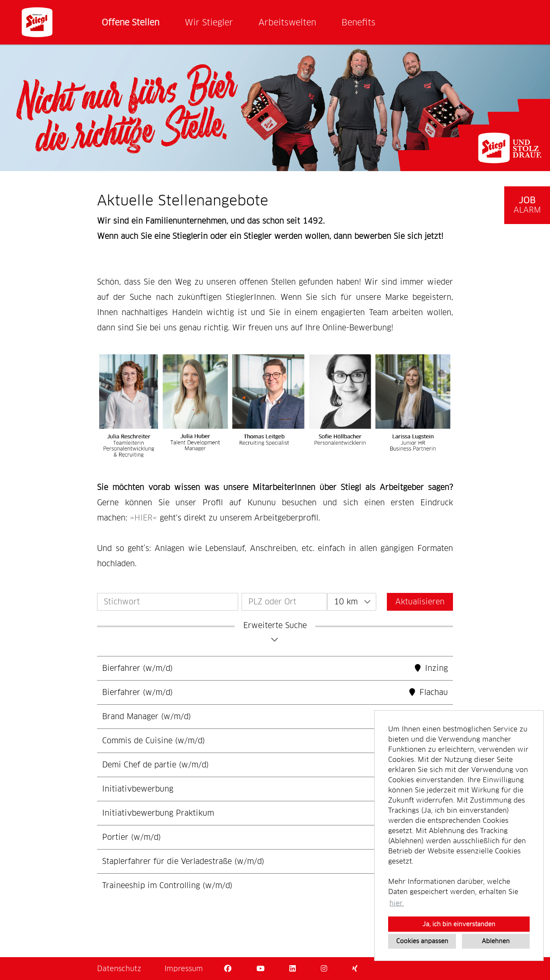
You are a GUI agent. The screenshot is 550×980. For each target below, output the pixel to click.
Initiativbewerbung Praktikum (158, 813)
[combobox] (352, 602)
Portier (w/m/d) (132, 837)
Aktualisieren (420, 602)
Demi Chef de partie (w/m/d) (156, 765)
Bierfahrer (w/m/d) (137, 668)
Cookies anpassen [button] (422, 941)
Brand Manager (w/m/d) (147, 716)
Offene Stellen (131, 22)
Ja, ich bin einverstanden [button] (459, 924)
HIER (143, 518)
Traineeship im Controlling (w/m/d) (167, 885)
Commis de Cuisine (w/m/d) (154, 741)
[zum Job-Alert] (527, 205)
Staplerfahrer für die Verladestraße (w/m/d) (183, 861)
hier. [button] (397, 903)
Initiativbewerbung (138, 789)
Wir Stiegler (209, 22)
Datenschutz (119, 969)
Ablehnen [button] (496, 941)
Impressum (184, 969)
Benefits (358, 22)
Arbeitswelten (287, 22)
